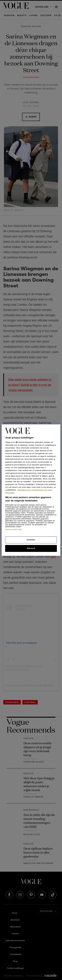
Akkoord (31, 548)
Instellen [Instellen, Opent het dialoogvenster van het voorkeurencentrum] (31, 540)
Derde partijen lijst (14, 529)
